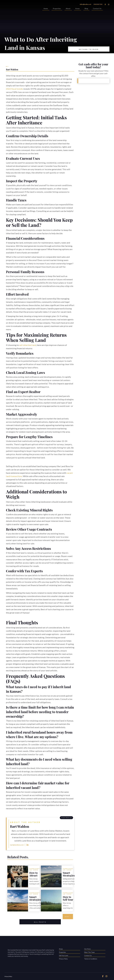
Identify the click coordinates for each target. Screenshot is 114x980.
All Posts (33, 922)
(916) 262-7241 (98, 4)
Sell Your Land (70, 956)
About (68, 9)
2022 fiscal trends (14, 89)
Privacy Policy (63, 959)
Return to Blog (83, 49)
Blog (86, 9)
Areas (78, 9)
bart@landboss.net (17, 845)
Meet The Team (95, 952)
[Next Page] (68, 917)
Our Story (95, 949)
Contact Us (97, 9)
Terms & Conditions (91, 959)
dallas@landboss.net (85, 4)
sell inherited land (28, 345)
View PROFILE (66, 818)
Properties (57, 9)
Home (46, 9)
